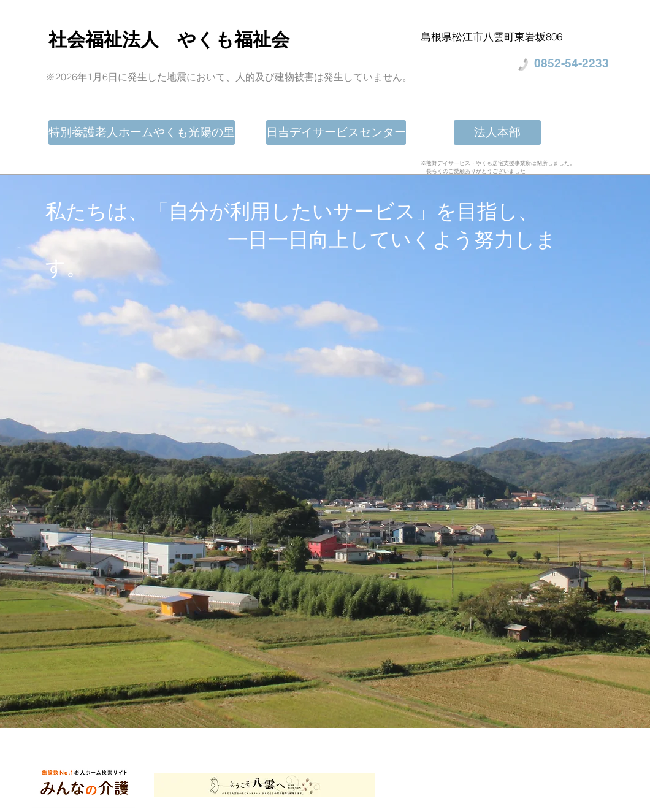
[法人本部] (497, 132)
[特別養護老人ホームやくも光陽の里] (142, 132)
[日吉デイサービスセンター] (336, 132)
